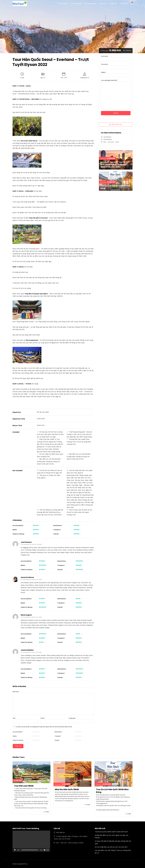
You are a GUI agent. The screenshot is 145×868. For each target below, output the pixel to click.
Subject (116, 74)
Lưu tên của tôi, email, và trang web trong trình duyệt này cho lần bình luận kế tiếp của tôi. (44, 727)
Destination (58, 732)
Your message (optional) (116, 94)
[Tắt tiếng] (45, 850)
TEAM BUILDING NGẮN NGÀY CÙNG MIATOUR (111, 832)
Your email (116, 66)
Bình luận (16, 692)
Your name (116, 58)
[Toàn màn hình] (48, 850)
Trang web (72, 718)
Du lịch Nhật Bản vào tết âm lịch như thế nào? (111, 847)
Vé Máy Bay (113, 4)
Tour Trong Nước (63, 4)
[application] (31, 841)
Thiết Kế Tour (103, 4)
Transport (58, 736)
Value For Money (18, 740)
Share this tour (116, 124)
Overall (57, 740)
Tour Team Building (90, 4)
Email (43, 718)
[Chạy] (15, 850)
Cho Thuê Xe (124, 4)
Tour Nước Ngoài (76, 4)
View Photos (21, 50)
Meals (15, 736)
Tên (14, 718)
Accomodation (18, 732)
